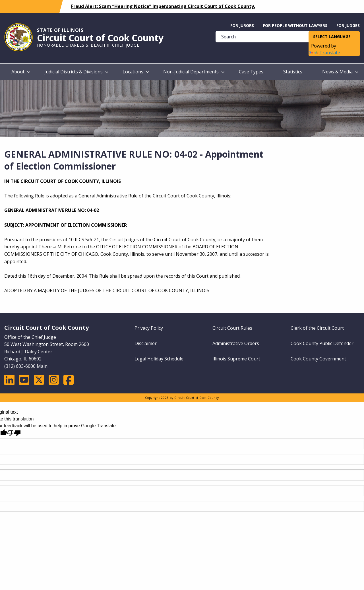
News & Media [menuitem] (337, 72)
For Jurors (242, 25)
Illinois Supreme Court (236, 359)
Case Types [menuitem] (251, 72)
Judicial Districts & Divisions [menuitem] (74, 72)
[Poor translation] (14, 433)
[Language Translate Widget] (334, 37)
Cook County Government (318, 359)
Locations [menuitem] (133, 72)
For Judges (348, 25)
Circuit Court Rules (232, 328)
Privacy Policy (149, 328)
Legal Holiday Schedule (159, 359)
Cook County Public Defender (322, 343)
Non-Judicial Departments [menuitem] (191, 72)
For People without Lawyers (295, 25)
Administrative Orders (236, 343)
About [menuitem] (18, 72)
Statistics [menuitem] (293, 72)
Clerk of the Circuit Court (317, 328)
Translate (324, 53)
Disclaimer (146, 343)
